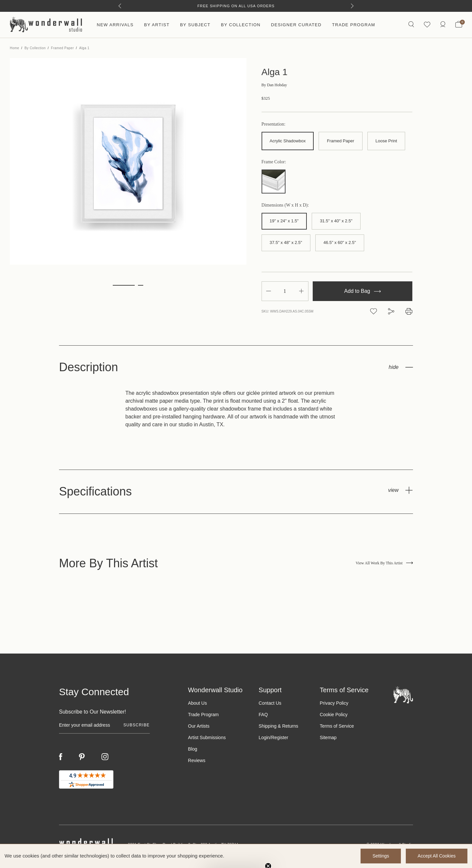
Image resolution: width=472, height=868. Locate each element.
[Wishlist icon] (427, 25)
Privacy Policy (334, 703)
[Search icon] (411, 25)
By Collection (241, 25)
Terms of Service (337, 726)
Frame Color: (274, 162)
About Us (198, 703)
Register (280, 737)
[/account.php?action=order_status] (443, 25)
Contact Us (270, 703)
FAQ (263, 715)
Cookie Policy (334, 715)
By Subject (195, 25)
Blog (193, 749)
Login (264, 737)
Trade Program (354, 25)
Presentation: (274, 124)
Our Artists (199, 726)
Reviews (197, 760)
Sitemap (328, 737)
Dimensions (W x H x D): (285, 205)
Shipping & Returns (278, 726)
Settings (381, 856)
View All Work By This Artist (384, 563)
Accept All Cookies (437, 856)
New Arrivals (115, 25)
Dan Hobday (274, 85)
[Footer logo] (403, 695)
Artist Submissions (207, 737)
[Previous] (120, 6)
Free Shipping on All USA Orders (236, 6)
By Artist (157, 25)
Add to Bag (363, 291)
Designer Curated (296, 25)
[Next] (352, 6)
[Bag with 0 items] (459, 25)
